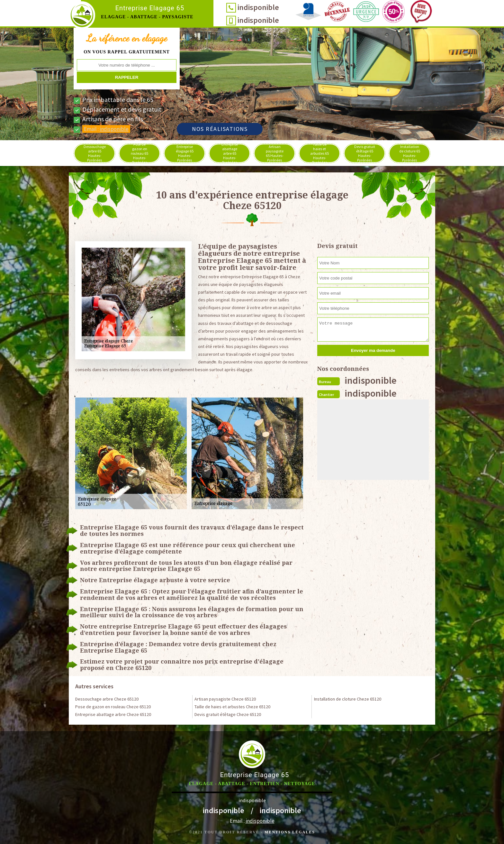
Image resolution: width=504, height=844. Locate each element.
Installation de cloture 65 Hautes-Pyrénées (410, 153)
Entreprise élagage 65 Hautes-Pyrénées (185, 153)
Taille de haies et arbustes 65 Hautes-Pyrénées (319, 153)
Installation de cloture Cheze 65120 (348, 699)
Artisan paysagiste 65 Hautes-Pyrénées (275, 153)
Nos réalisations (220, 129)
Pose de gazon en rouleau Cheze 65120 (113, 707)
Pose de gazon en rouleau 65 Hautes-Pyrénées (139, 153)
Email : (106, 129)
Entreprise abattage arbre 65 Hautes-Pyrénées (230, 153)
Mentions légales (290, 832)
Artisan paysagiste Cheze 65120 (225, 699)
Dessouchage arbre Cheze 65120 (107, 699)
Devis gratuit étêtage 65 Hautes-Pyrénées (365, 153)
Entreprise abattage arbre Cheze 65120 (113, 714)
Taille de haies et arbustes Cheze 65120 (232, 707)
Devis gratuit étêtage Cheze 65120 (228, 714)
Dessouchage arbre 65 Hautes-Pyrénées (95, 153)
